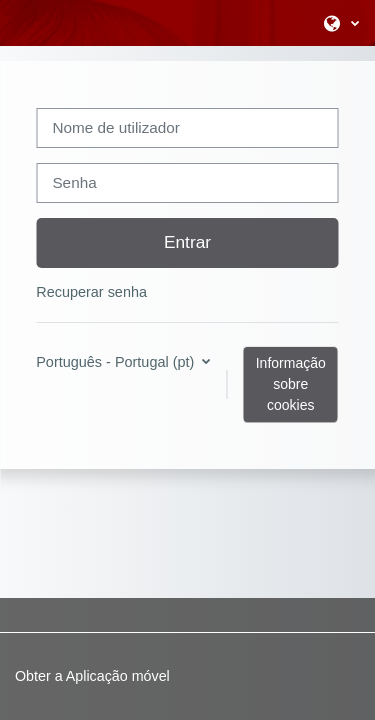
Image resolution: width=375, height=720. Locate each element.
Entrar (187, 242)
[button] (341, 23)
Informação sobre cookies (291, 384)
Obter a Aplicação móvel (92, 676)
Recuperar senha (91, 292)
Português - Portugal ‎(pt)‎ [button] (117, 362)
